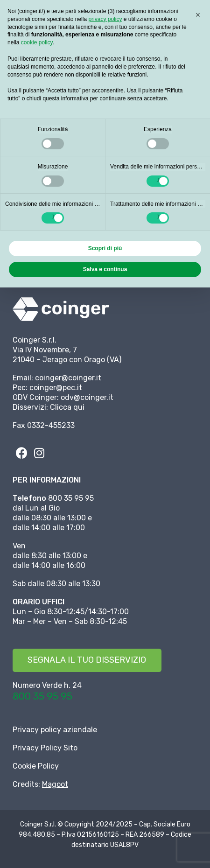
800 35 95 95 (42, 696)
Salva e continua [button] (105, 269)
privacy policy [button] (105, 19)
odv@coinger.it (87, 397)
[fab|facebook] (21, 453)
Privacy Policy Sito (45, 748)
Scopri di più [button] (105, 248)
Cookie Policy (36, 766)
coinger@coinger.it (68, 378)
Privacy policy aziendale (55, 730)
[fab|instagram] (39, 453)
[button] (198, 15)
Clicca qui (67, 407)
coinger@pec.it (56, 388)
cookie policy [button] (37, 42)
